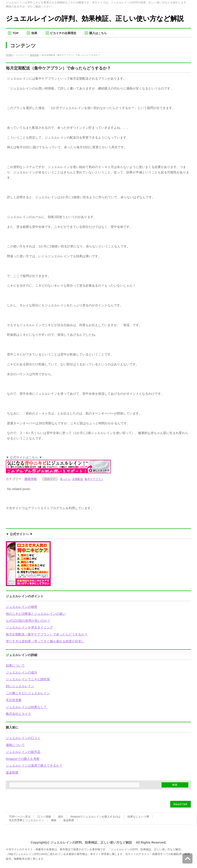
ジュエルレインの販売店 (23, 752)
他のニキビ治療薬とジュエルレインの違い (36, 614)
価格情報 (34, 55)
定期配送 (78, 479)
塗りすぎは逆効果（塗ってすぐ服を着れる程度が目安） (45, 641)
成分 (61, 817)
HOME (9, 55)
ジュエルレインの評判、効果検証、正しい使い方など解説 (95, 19)
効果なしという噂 (138, 817)
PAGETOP (181, 804)
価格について (15, 745)
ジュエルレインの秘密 (22, 607)
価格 (54, 820)
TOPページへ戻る (20, 817)
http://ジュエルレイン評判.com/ (27, 854)
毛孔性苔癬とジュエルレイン (26, 820)
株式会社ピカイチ (18, 714)
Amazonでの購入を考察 (23, 759)
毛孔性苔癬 (14, 700)
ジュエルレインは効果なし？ (26, 707)
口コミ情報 (44, 817)
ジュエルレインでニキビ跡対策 (28, 679)
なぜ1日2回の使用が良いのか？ (28, 621)
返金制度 (12, 772)
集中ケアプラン (94, 479)
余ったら (65, 479)
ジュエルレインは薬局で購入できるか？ (34, 765)
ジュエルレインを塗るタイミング (29, 627)
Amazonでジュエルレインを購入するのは (95, 817)
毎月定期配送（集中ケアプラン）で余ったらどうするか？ (47, 634)
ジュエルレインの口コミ (23, 738)
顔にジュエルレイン (20, 686)
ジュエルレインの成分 (22, 672)
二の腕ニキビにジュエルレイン (28, 693)
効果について (15, 665)
